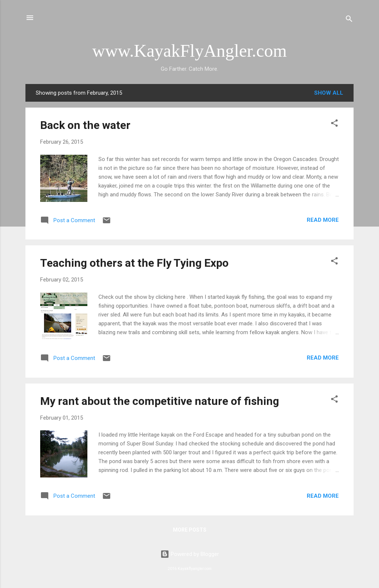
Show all (329, 93)
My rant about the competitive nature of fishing (160, 401)
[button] (334, 124)
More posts (190, 530)
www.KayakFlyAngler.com (189, 51)
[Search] (349, 20)
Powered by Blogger (190, 554)
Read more (323, 220)
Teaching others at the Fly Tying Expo (134, 263)
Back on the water (85, 125)
